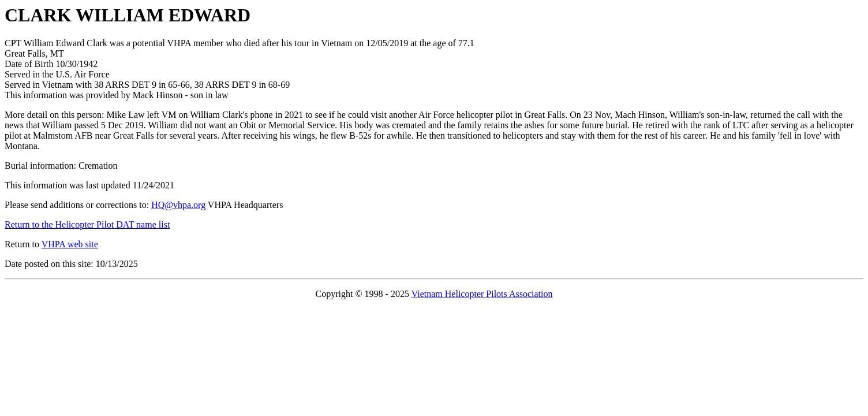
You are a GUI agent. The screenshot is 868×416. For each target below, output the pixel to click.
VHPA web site (70, 244)
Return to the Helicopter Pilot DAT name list (87, 224)
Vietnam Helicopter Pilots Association (482, 294)
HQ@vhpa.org (178, 205)
